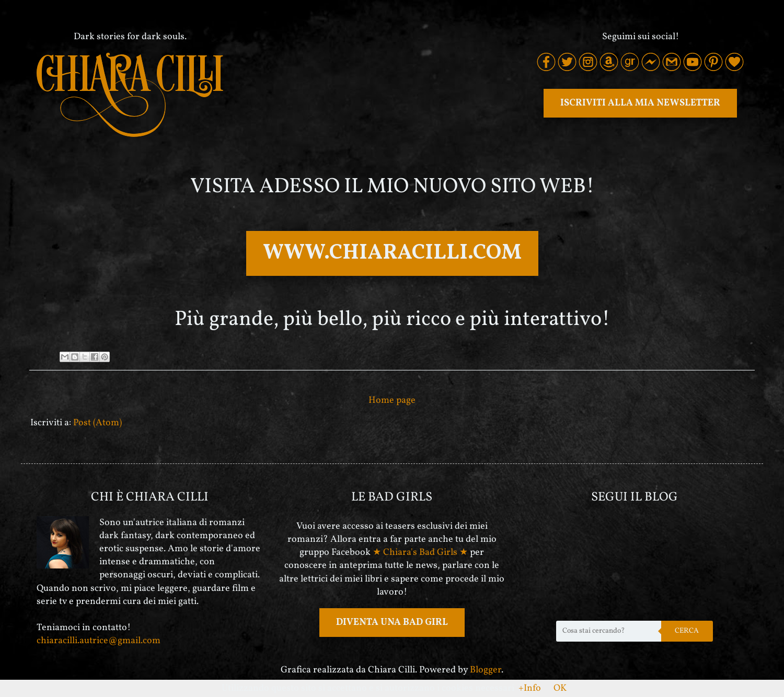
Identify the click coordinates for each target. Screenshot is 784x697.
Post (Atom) (97, 423)
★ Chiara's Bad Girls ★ (420, 553)
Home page (392, 400)
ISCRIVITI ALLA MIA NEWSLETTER (640, 103)
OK (560, 688)
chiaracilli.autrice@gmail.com (99, 641)
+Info (530, 688)
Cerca (687, 631)
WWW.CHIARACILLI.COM (392, 253)
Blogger (486, 670)
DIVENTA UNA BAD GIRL (392, 623)
